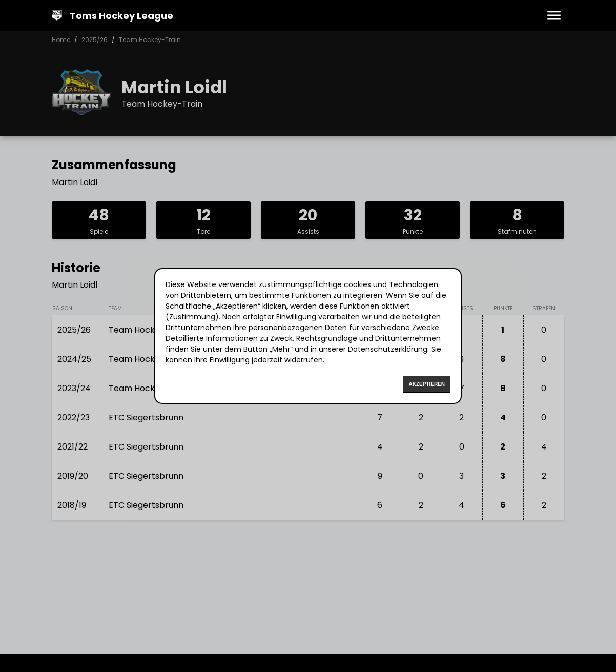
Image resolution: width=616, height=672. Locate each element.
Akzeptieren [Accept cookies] (427, 384)
